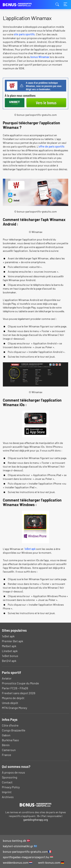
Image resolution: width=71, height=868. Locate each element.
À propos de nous (13, 772)
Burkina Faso (10, 740)
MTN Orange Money (14, 708)
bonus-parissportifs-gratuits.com (27, 851)
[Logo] (35, 805)
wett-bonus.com (51, 862)
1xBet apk (30, 549)
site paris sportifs (24, 34)
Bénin (6, 745)
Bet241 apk (9, 661)
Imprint (7, 792)
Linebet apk (10, 651)
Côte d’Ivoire (10, 725)
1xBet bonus (10, 656)
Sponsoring (10, 777)
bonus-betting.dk (16, 841)
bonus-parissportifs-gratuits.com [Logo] (22, 5)
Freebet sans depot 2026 (19, 693)
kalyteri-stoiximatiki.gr (20, 846)
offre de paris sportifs (51, 146)
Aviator (7, 678)
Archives (8, 797)
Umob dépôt (10, 703)
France (7, 755)
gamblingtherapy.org (36, 820)
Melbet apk (9, 646)
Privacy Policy (11, 787)
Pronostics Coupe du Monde (20, 683)
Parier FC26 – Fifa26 (15, 688)
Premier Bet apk (12, 641)
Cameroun (9, 750)
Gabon (6, 735)
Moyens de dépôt (13, 698)
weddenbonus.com (18, 862)
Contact (7, 782)
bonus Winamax (40, 57)
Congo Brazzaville (14, 730)
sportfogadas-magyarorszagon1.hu (28, 857)
